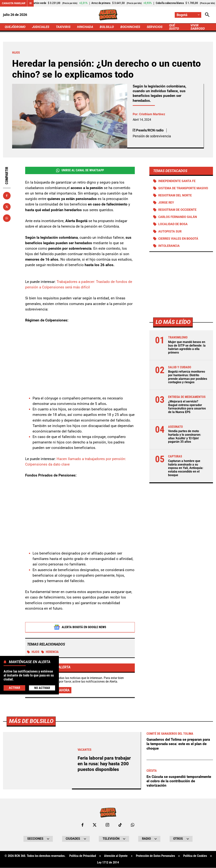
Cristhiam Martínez (152, 114)
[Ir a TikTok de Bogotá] (120, 825)
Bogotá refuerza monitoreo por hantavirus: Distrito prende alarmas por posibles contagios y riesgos (188, 377)
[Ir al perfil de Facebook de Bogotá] (83, 825)
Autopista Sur (170, 232)
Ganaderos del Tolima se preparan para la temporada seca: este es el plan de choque (178, 744)
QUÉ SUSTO (180, 27)
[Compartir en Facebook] (7, 196)
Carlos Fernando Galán (178, 217)
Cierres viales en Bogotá (178, 239)
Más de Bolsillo (31, 721)
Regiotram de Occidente (177, 210)
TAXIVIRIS (66, 27)
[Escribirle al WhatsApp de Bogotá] (133, 825)
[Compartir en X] (7, 207)
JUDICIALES (43, 27)
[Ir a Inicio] (108, 15)
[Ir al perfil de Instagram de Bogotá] (107, 825)
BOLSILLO (111, 27)
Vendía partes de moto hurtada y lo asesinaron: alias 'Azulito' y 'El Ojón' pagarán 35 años (185, 437)
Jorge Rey (166, 203)
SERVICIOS (160, 27)
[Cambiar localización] (188, 15)
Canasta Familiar (14, 3)
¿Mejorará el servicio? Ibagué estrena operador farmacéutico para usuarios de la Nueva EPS (187, 407)
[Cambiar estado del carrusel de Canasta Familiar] (30, 3)
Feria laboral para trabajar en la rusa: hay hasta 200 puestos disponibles (104, 764)
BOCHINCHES (135, 27)
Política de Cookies (195, 856)
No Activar (42, 688)
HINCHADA (89, 27)
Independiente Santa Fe (177, 181)
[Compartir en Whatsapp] (7, 218)
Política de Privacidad (82, 856)
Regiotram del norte (175, 195)
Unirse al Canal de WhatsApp (80, 170)
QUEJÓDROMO (16, 27)
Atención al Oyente (116, 856)
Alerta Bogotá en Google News (80, 627)
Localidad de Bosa (173, 224)
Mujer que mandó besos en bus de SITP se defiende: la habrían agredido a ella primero (187, 348)
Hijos (33, 652)
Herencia (50, 652)
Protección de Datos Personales (155, 856)
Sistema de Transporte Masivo (183, 188)
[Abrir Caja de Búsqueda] (207, 15)
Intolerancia (169, 246)
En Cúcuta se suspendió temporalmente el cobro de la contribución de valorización (179, 781)
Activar (14, 688)
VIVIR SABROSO (202, 27)
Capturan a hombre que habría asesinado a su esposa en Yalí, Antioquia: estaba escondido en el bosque (186, 468)
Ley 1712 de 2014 (108, 863)
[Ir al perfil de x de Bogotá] (94, 825)
